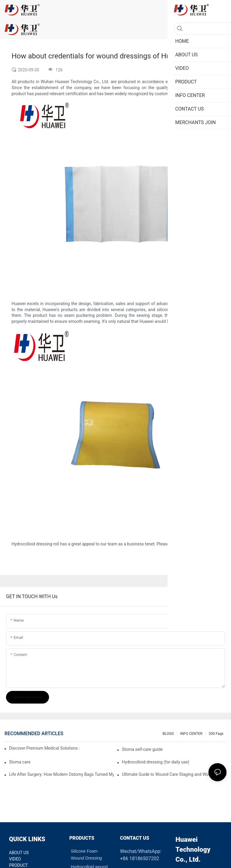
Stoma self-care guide (142, 749)
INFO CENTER (191, 734)
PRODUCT (18, 865)
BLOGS (168, 734)
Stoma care (20, 762)
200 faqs (216, 734)
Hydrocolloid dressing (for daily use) (156, 762)
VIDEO (15, 859)
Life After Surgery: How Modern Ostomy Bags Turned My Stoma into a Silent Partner (61, 774)
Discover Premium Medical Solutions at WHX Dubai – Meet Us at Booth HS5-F (44, 748)
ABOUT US (19, 853)
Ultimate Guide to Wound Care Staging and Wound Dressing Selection (174, 774)
